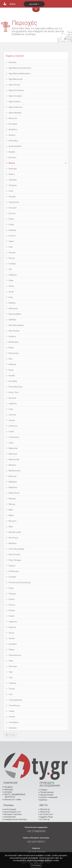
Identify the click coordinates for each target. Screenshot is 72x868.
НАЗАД (12, 735)
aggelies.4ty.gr (46, 817)
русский (34, 4)
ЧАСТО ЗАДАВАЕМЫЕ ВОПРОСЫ (15, 796)
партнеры (9, 789)
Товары (44, 790)
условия (8, 792)
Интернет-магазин (13, 814)
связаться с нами (12, 799)
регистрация (10, 809)
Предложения (47, 792)
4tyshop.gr (45, 809)
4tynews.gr (45, 812)
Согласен (36, 865)
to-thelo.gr (45, 819)
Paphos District (15, 56)
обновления (10, 817)
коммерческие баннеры (16, 819)
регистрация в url (12, 812)
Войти (13, 4)
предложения (47, 795)
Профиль (8, 787)
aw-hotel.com (46, 814)
